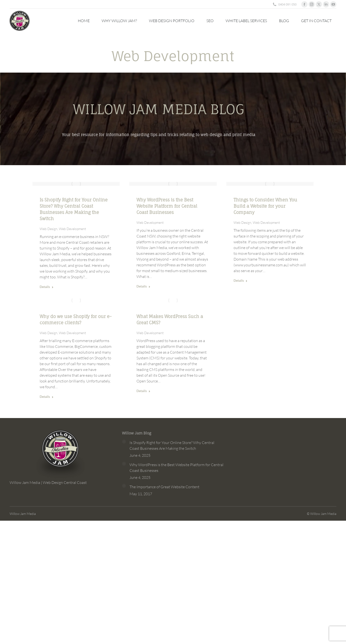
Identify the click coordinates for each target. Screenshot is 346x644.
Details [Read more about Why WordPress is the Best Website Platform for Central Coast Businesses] (143, 286)
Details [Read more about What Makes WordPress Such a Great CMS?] (143, 391)
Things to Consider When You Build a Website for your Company (265, 206)
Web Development (72, 229)
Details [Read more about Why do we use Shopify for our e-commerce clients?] (47, 397)
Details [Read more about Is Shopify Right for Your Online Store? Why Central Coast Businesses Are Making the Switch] (47, 287)
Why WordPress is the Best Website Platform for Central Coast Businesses (167, 206)
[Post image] (124, 442)
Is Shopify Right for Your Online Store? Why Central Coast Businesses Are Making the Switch (172, 445)
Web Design (49, 229)
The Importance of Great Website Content (164, 487)
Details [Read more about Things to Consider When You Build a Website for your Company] (241, 280)
